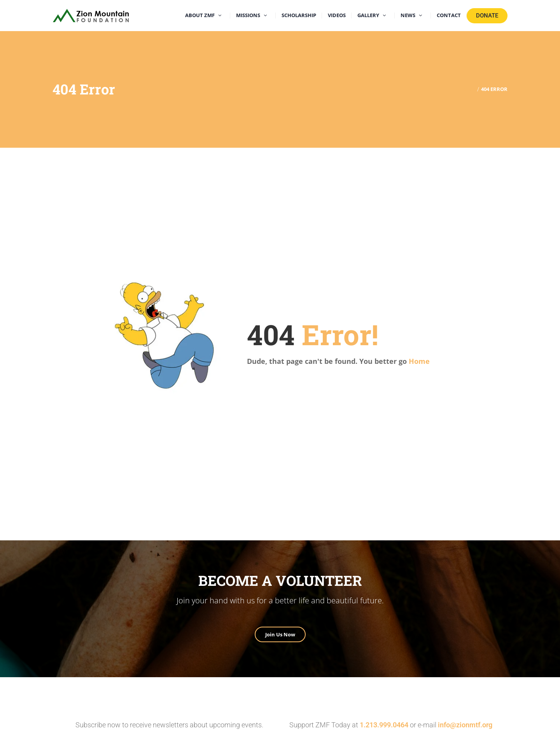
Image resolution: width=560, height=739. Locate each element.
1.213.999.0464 (384, 725)
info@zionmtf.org (465, 725)
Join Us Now (280, 634)
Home (419, 361)
